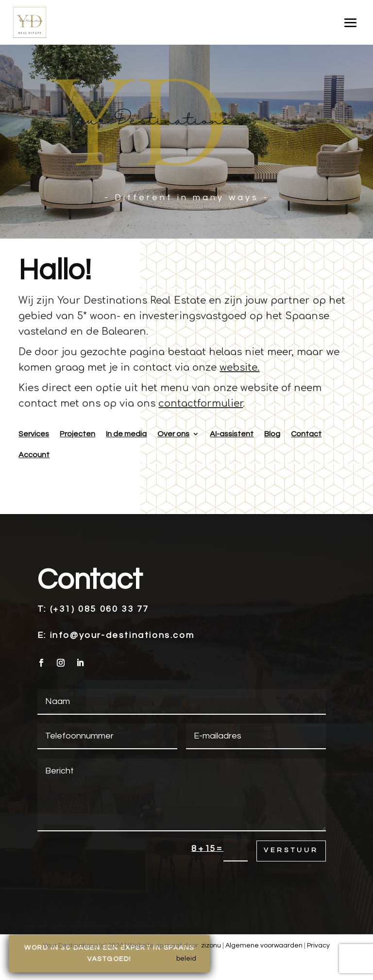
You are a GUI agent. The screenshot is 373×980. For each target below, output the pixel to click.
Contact (306, 434)
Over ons (173, 434)
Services (34, 434)
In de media (126, 434)
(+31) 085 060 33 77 (100, 609)
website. (239, 368)
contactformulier (201, 404)
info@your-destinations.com (122, 635)
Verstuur (291, 850)
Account (34, 455)
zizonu (211, 946)
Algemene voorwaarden (264, 946)
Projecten (77, 434)
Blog (272, 434)
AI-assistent (232, 434)
